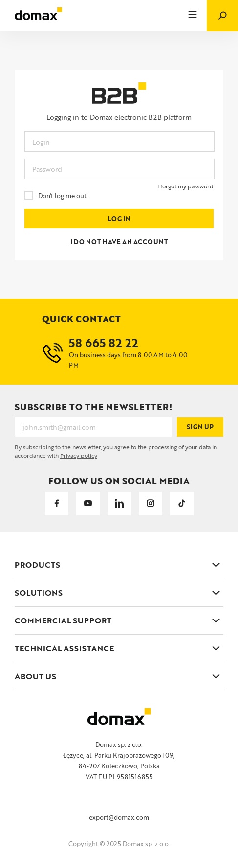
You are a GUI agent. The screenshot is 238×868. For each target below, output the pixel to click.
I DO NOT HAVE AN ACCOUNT (119, 242)
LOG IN (119, 219)
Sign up (201, 427)
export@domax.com (119, 817)
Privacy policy (79, 455)
